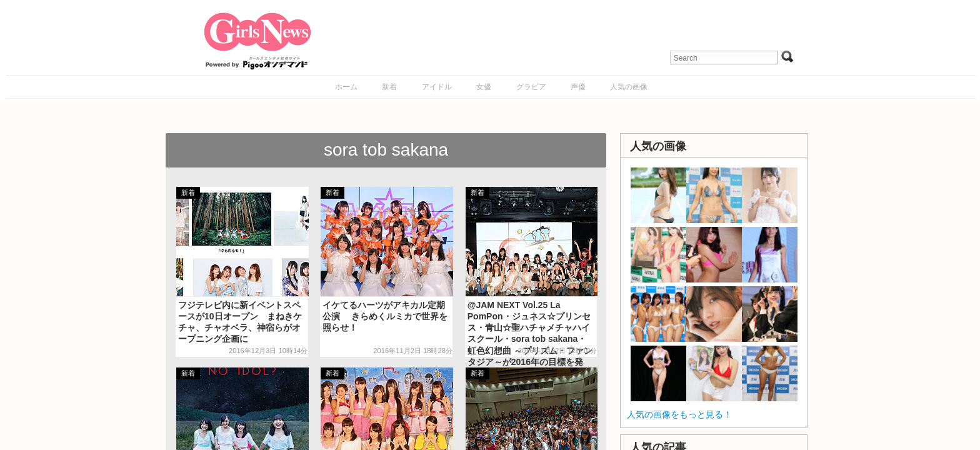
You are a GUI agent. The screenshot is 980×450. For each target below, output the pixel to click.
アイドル (437, 87)
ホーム (346, 87)
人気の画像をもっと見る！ (679, 414)
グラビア (531, 87)
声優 (578, 87)
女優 (484, 87)
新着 (389, 87)
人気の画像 (629, 87)
